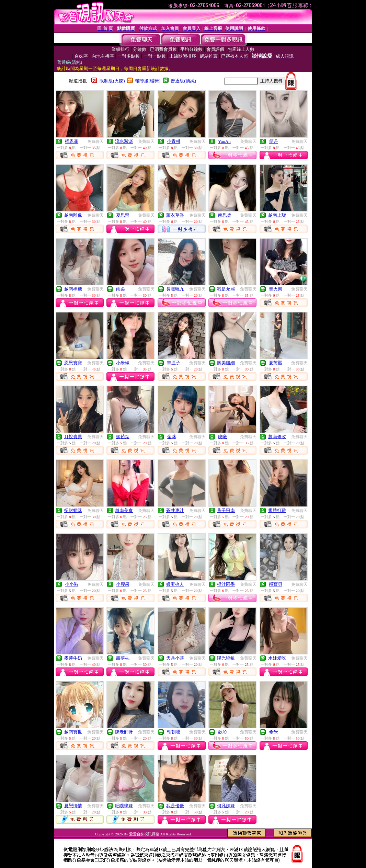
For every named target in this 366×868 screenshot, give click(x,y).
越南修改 (277, 437)
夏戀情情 (73, 806)
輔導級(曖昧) (148, 81)
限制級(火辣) (112, 81)
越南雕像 (73, 215)
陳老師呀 (124, 732)
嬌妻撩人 (175, 584)
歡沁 (222, 732)
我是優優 (175, 806)
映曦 (222, 437)
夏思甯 (123, 215)
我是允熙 (226, 289)
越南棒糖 (73, 289)
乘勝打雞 (277, 510)
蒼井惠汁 (175, 510)
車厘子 (174, 363)
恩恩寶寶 (73, 363)
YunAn (224, 141)
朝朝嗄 (174, 732)
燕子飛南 (226, 510)
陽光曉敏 (226, 658)
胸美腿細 (226, 363)
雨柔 (121, 289)
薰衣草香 (175, 215)
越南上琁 (277, 215)
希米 (274, 732)
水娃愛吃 (277, 658)
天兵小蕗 (175, 658)
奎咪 (172, 437)
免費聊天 (95, 141)
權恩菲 (72, 141)
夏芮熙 (276, 363)
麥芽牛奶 (73, 658)
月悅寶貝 (73, 437)
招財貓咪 (73, 510)
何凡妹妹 (226, 806)
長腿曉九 (175, 289)
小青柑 (174, 141)
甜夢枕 (123, 658)
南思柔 (225, 215)
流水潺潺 (124, 141)
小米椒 (123, 363)
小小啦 (72, 584)
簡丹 (274, 141)
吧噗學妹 (124, 806)
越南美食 (124, 510)
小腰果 (123, 584)
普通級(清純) (183, 81)
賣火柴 (276, 289)
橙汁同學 (226, 584)
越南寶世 (73, 732)
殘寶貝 (276, 584)
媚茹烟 (123, 437)
